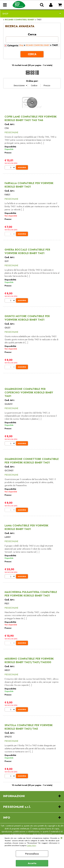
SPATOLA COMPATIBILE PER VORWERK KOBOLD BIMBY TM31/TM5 (29, 727)
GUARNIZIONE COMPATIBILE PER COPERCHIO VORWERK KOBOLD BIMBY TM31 (29, 393)
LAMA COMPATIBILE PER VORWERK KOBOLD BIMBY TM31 (26, 527)
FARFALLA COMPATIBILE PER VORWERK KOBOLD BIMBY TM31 (29, 185)
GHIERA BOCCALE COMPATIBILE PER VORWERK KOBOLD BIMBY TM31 (27, 251)
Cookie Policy (31, 845)
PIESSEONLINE (11, 132)
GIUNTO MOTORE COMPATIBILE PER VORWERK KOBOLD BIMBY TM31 (27, 318)
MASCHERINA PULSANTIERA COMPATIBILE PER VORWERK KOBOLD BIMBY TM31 (31, 594)
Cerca (32, 34)
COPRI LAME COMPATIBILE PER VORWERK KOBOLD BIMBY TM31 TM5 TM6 (31, 118)
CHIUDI (61, 838)
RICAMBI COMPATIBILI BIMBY (38, 45)
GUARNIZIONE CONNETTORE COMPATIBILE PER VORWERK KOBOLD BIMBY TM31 (32, 461)
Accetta (32, 863)
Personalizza (32, 854)
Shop (5, 14)
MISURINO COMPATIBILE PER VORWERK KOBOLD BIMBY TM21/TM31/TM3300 (29, 660)
